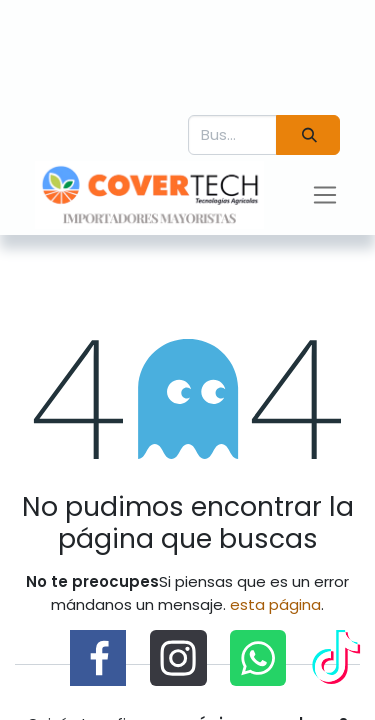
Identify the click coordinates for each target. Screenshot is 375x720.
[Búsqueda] (308, 135)
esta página (275, 604)
